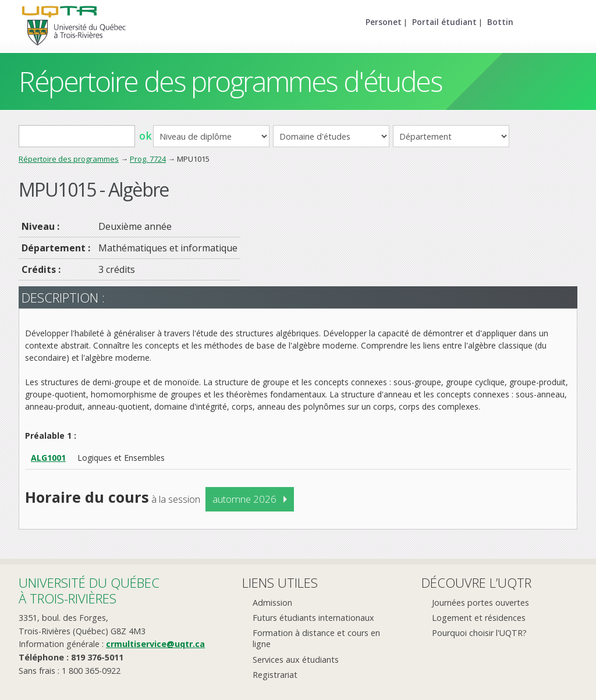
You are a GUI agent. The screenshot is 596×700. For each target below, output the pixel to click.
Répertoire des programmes (69, 159)
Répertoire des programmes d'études (230, 81)
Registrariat (275, 675)
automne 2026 (244, 499)
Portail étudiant (444, 22)
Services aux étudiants (296, 660)
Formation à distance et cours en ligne (316, 638)
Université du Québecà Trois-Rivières (89, 590)
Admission (272, 603)
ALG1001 (48, 458)
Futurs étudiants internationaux (313, 618)
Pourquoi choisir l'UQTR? (479, 633)
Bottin (500, 22)
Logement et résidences (479, 618)
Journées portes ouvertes (480, 603)
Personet (384, 22)
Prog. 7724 (148, 159)
